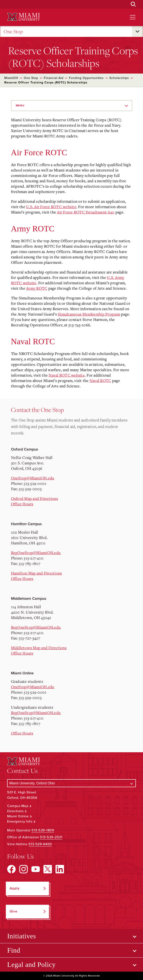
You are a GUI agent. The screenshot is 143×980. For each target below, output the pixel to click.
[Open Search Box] (133, 4)
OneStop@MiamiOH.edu (33, 478)
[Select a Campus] (71, 783)
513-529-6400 (40, 844)
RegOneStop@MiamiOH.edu (36, 553)
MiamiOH (11, 78)
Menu (20, 105)
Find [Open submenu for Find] (14, 950)
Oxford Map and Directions (35, 498)
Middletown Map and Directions (39, 648)
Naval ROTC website (67, 375)
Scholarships (119, 78)
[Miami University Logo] (24, 17)
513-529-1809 (43, 830)
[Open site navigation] (133, 17)
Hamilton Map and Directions (37, 573)
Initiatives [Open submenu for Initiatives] (21, 936)
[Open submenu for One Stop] (137, 31)
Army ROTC (37, 288)
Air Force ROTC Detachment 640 (86, 212)
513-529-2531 (51, 837)
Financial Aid (54, 78)
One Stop (13, 32)
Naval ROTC (100, 380)
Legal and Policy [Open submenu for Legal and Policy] (31, 964)
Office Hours (22, 504)
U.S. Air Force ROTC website (51, 207)
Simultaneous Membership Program (89, 314)
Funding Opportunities (86, 78)
